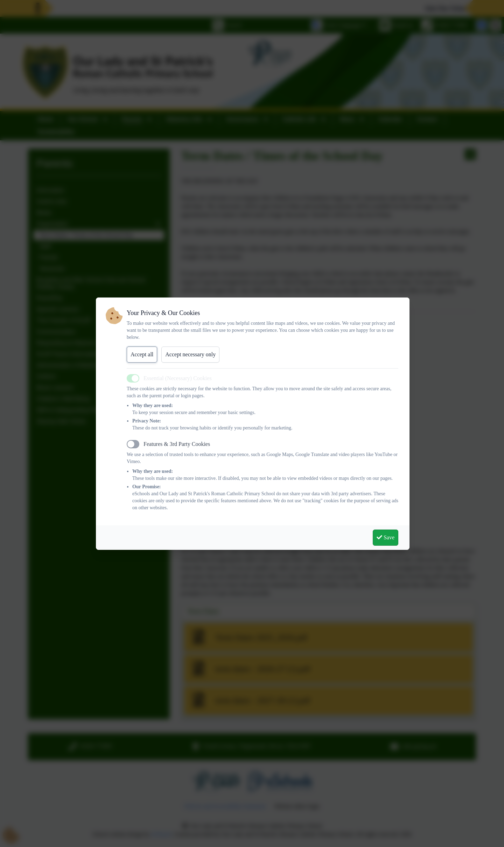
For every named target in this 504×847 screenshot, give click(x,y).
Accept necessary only (190, 354)
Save (386, 537)
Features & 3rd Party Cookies (177, 444)
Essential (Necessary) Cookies (178, 378)
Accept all (142, 354)
